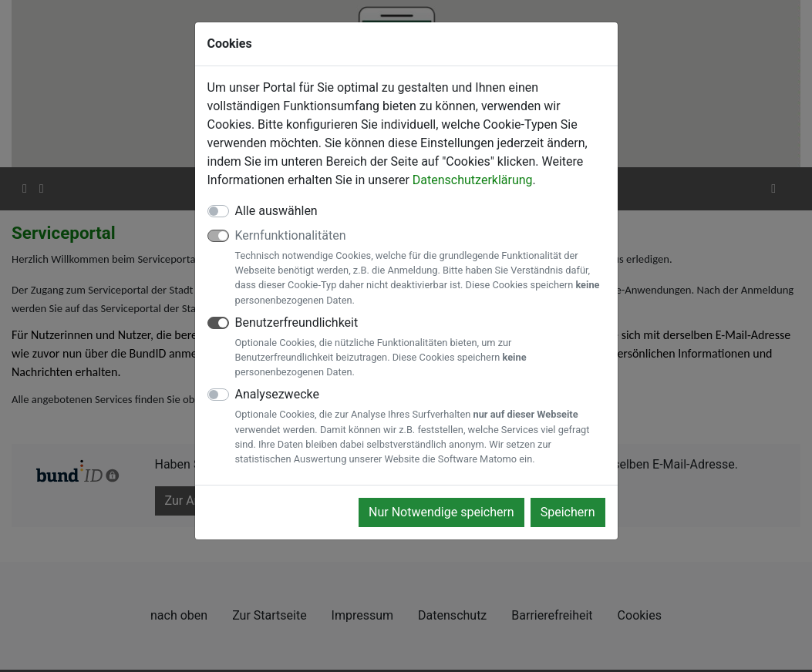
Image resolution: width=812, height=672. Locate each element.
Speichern (568, 512)
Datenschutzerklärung (473, 180)
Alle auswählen (276, 211)
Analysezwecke (420, 427)
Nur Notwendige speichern (441, 512)
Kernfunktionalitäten (420, 268)
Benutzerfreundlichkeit (420, 348)
